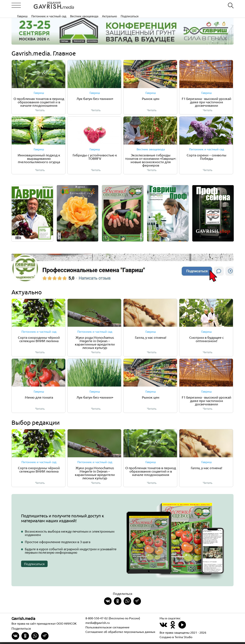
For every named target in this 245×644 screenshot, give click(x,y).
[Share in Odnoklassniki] (118, 603)
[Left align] (46, 5)
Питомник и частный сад (107, 5)
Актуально (168, 5)
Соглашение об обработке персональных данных (120, 633)
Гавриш (81, 5)
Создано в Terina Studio (176, 639)
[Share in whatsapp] (127, 603)
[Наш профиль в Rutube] (182, 629)
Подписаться (188, 5)
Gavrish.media (23, 620)
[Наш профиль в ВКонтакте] (163, 629)
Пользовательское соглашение (107, 629)
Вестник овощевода (142, 5)
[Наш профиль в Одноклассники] (173, 629)
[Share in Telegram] (137, 603)
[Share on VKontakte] (108, 603)
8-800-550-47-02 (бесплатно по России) (113, 620)
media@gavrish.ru (98, 624)
